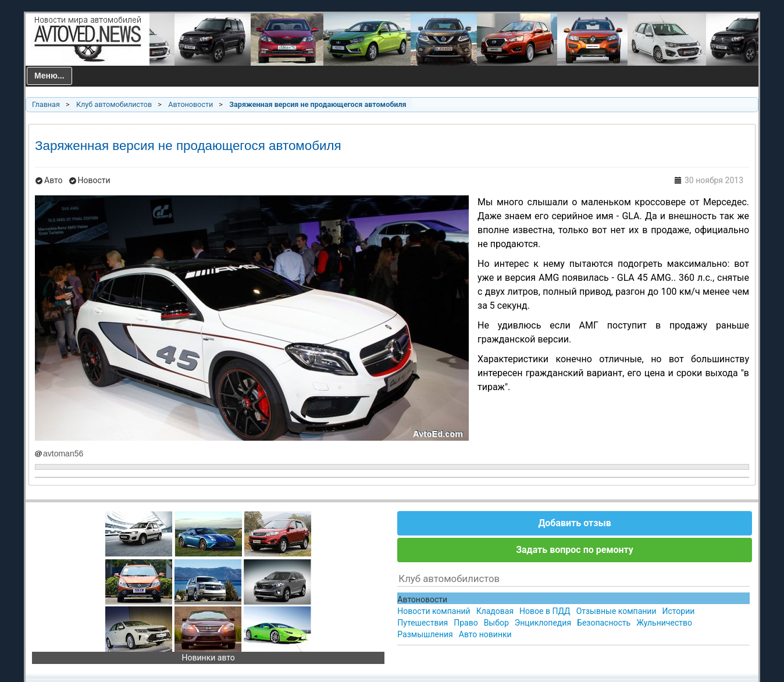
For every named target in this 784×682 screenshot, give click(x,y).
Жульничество (664, 623)
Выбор (496, 623)
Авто (54, 180)
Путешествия (423, 623)
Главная (46, 104)
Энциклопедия (543, 623)
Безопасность (604, 623)
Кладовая (495, 611)
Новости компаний (434, 611)
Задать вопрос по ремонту (575, 550)
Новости (94, 180)
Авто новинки (485, 634)
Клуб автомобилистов (114, 104)
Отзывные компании (616, 611)
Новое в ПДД (545, 611)
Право (466, 623)
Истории (679, 611)
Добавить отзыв (574, 523)
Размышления (425, 634)
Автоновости (190, 104)
